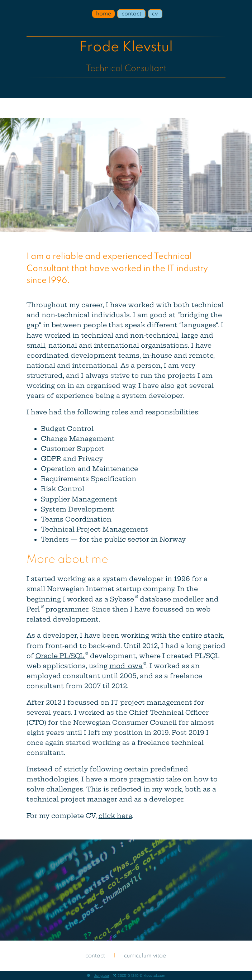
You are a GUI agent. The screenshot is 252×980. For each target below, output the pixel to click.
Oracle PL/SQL (62, 656)
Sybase (124, 599)
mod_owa (128, 666)
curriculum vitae (145, 956)
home (104, 14)
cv (155, 14)
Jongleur (102, 975)
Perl (35, 609)
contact (131, 14)
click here (115, 816)
